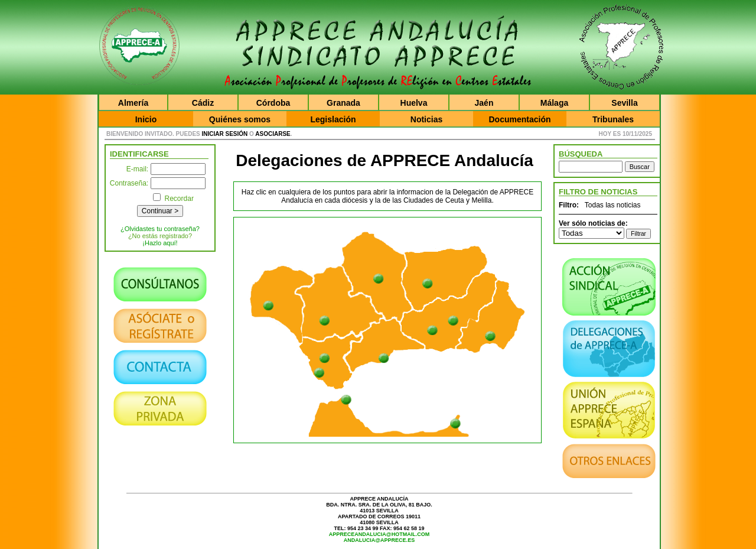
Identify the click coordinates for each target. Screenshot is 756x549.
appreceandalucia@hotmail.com (379, 534)
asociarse (273, 134)
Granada (343, 103)
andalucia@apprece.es (379, 540)
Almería (133, 103)
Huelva (414, 103)
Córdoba (273, 103)
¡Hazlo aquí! (160, 243)
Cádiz (203, 103)
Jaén (484, 103)
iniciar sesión (225, 134)
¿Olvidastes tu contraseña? (160, 229)
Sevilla (624, 103)
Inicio (146, 119)
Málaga (554, 103)
